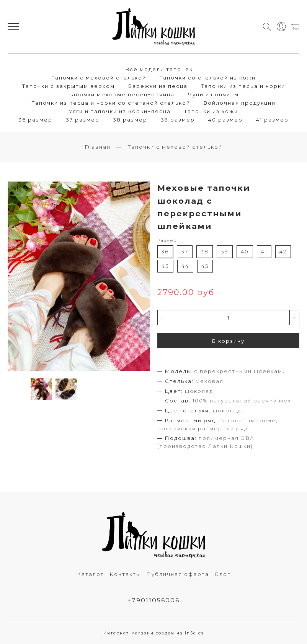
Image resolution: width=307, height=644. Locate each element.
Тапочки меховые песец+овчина (122, 94)
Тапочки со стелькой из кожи (208, 78)
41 (264, 251)
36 (165, 251)
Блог (223, 574)
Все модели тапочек (159, 69)
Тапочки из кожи (211, 111)
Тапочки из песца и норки (243, 86)
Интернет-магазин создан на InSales (154, 633)
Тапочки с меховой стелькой (99, 78)
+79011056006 (153, 600)
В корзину (228, 341)
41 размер (272, 120)
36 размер (35, 120)
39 (225, 251)
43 (165, 266)
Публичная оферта (178, 574)
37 (185, 251)
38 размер (130, 120)
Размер (167, 241)
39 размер (178, 120)
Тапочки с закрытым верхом (69, 86)
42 (283, 251)
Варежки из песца (158, 86)
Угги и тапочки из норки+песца (120, 111)
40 (245, 251)
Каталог (90, 574)
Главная (98, 147)
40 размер (225, 120)
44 (185, 266)
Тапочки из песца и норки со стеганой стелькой (111, 103)
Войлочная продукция (240, 103)
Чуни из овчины (213, 94)
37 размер (83, 120)
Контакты (125, 574)
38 (205, 251)
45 (205, 266)
